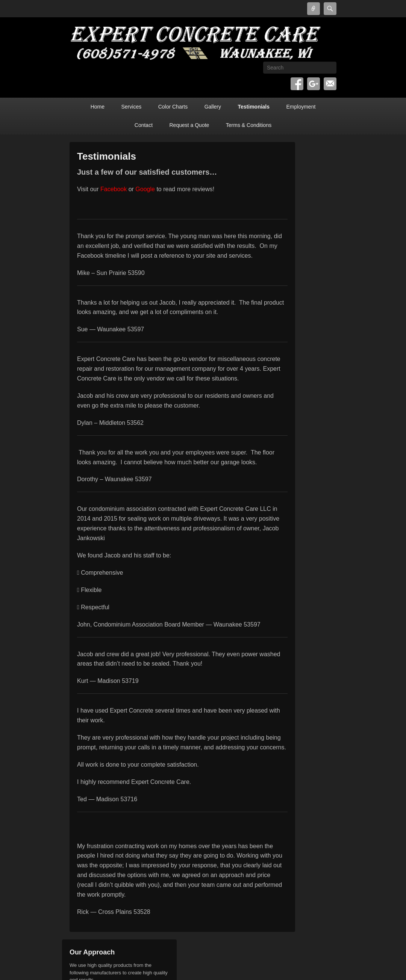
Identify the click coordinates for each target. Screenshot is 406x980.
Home (98, 107)
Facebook (297, 84)
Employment (301, 107)
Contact (144, 125)
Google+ (314, 84)
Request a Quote (189, 125)
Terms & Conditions (249, 125)
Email (330, 84)
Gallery (213, 107)
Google (145, 189)
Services (132, 107)
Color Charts (173, 107)
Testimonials (254, 107)
